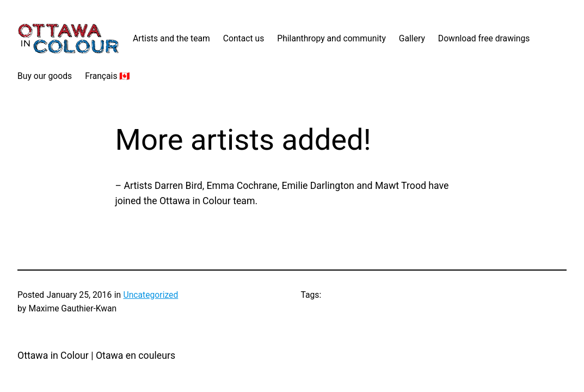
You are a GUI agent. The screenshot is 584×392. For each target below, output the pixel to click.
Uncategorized (151, 295)
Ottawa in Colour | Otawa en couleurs (96, 356)
